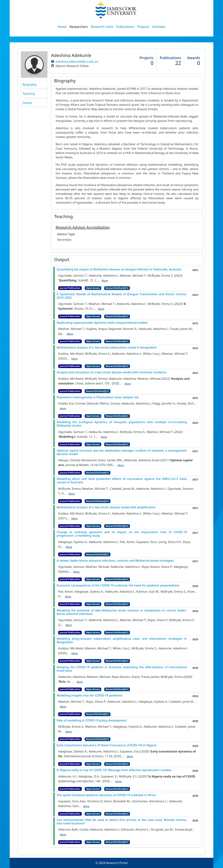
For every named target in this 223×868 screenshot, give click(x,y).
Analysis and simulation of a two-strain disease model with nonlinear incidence (112, 372)
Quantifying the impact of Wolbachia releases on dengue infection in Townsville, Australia (119, 269)
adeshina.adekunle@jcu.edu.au (77, 61)
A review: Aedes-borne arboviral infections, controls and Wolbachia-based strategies (115, 561)
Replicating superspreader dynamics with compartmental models (102, 323)
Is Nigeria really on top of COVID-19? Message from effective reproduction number (114, 770)
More (105, 281)
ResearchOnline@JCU (117, 288)
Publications (125, 27)
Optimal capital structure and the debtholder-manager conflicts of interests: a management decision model (122, 452)
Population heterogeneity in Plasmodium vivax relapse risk (98, 397)
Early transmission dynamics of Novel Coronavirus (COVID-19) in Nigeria (107, 745)
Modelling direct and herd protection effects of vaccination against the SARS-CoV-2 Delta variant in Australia (122, 481)
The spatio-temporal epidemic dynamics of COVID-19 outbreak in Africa (106, 795)
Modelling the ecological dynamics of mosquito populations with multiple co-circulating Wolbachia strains (122, 424)
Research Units (102, 27)
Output (27, 103)
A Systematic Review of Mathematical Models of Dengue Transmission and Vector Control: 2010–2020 (122, 296)
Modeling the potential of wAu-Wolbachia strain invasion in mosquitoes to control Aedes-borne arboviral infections (122, 612)
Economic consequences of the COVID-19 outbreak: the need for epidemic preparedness (118, 585)
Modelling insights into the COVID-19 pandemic (90, 695)
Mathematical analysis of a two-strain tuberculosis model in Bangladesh (107, 348)
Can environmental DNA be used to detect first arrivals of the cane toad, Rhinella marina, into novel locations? (122, 822)
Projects (143, 27)
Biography (29, 84)
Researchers (79, 27)
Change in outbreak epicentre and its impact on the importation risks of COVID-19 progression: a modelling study (122, 534)
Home (62, 27)
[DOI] (115, 383)
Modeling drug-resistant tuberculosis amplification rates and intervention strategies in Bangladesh (122, 640)
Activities (159, 27)
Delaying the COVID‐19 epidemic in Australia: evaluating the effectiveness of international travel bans (122, 669)
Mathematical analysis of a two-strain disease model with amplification (106, 507)
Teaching (29, 94)
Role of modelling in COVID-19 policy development (92, 720)
